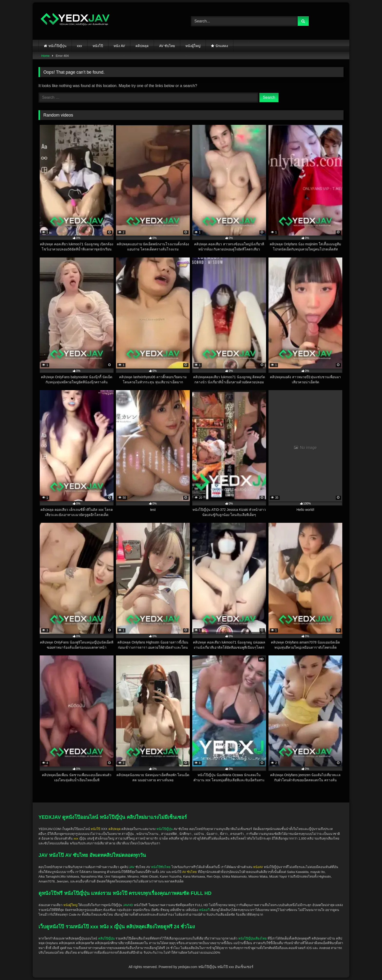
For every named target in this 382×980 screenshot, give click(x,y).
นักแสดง (222, 46)
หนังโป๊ (98, 46)
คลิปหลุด (142, 46)
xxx (80, 46)
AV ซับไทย (167, 46)
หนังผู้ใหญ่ (193, 46)
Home (46, 56)
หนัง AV (119, 46)
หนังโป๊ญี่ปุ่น (57, 46)
